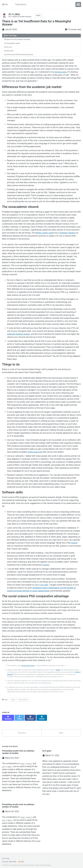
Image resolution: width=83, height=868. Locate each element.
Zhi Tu (5, 4)
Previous (22, 731)
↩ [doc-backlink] (66, 666)
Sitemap (6, 856)
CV (32, 4)
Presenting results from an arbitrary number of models (18, 750)
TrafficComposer (45, 4)
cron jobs (44, 585)
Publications (21, 4)
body (77, 672)
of (80, 672)
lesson (46, 565)
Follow (38, 15)
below (58, 670)
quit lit (47, 783)
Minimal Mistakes (46, 863)
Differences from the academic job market (17, 39)
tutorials (36, 770)
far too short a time (28, 666)
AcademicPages (29, 863)
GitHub (13, 859)
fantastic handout (68, 233)
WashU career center (45, 233)
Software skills (9, 51)
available (6, 773)
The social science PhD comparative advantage (19, 54)
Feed (21, 859)
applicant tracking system (19, 334)
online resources (35, 452)
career (13, 700)
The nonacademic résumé (12, 43)
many (29, 770)
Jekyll (21, 863)
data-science (23, 700)
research (10, 674)
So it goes (47, 749)
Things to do (8, 47)
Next (61, 731)
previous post (60, 72)
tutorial (74, 543)
